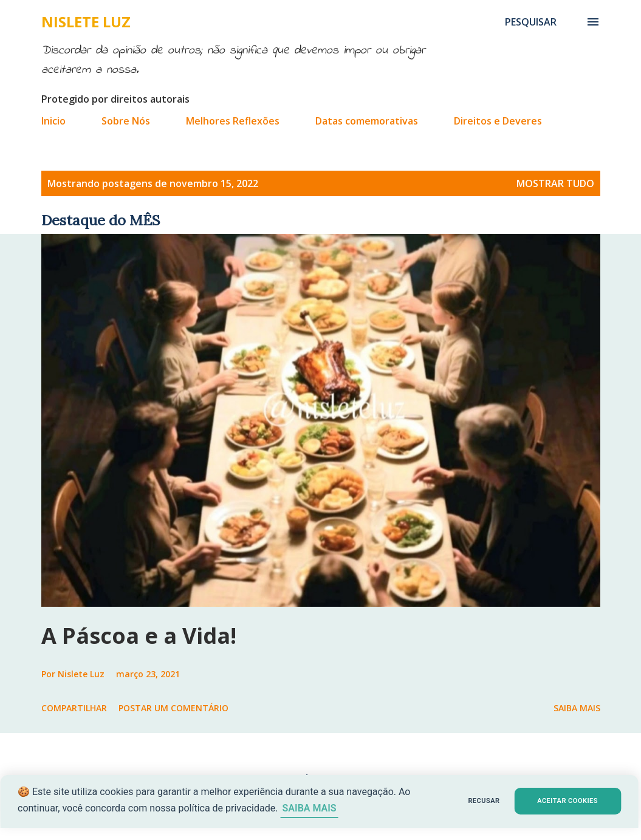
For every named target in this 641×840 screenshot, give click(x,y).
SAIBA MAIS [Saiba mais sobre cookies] (336, 808)
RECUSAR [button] (457, 801)
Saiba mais (577, 708)
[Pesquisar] (531, 22)
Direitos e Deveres (498, 121)
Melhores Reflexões (233, 121)
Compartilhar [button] (74, 708)
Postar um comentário (173, 708)
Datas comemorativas (367, 121)
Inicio (53, 121)
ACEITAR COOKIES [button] (553, 801)
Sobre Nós (126, 121)
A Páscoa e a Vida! (139, 636)
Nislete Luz (86, 22)
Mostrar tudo (555, 183)
